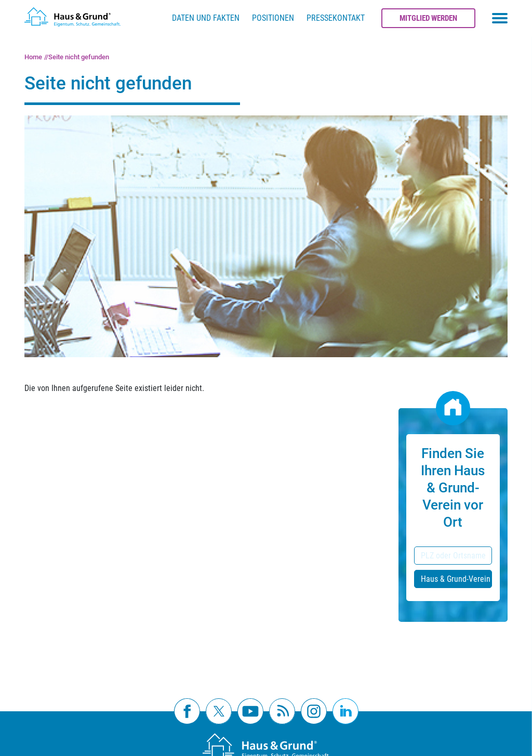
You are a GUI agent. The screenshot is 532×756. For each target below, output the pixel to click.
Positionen (273, 18)
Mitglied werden (428, 18)
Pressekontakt (336, 18)
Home (33, 57)
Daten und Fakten (206, 18)
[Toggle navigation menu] (500, 18)
